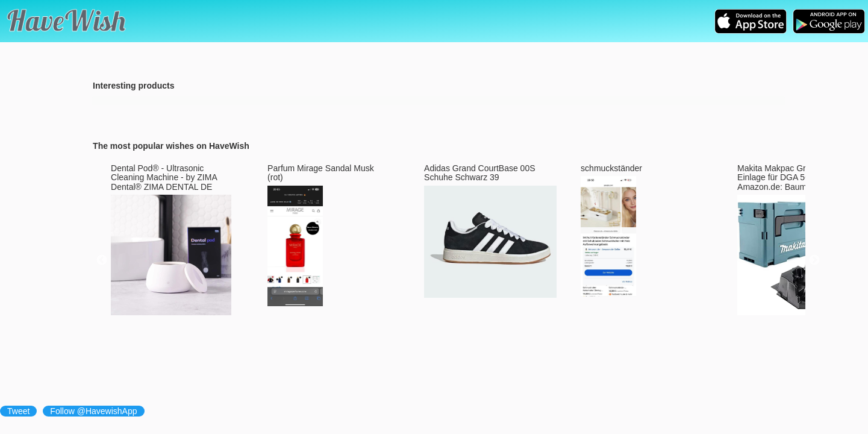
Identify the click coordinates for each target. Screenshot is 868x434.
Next (814, 260)
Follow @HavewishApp (93, 411)
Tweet (18, 411)
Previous (102, 260)
